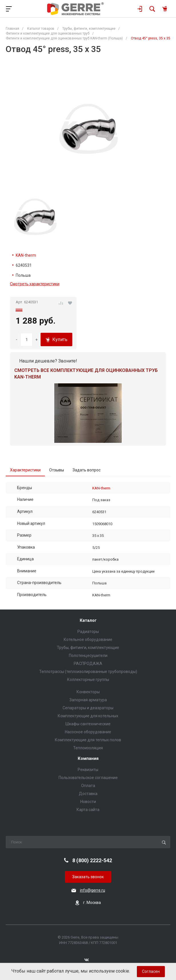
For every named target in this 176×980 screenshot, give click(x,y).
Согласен (151, 971)
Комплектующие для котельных (88, 716)
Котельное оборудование (88, 640)
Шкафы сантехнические (88, 724)
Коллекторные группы (88, 680)
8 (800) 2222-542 (92, 860)
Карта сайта (88, 810)
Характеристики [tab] (25, 470)
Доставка (88, 794)
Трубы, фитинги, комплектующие (88, 648)
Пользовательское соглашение (88, 778)
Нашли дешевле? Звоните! (48, 361)
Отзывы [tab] (57, 470)
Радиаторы (88, 632)
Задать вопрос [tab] (87, 470)
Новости (88, 802)
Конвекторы (88, 692)
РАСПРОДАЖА (88, 664)
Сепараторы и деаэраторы (88, 708)
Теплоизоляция (88, 748)
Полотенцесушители (88, 656)
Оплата (88, 786)
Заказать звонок (88, 877)
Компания (88, 759)
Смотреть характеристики (35, 284)
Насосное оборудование (88, 732)
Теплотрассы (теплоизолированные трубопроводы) (88, 672)
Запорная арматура (88, 700)
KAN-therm (26, 255)
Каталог (88, 621)
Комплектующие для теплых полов (88, 740)
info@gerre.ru (93, 890)
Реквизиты (88, 770)
